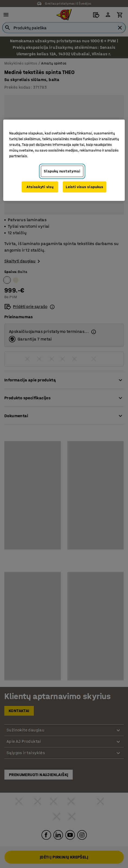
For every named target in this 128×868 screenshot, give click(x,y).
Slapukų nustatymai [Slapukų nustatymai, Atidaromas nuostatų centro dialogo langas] (62, 171)
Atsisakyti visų (40, 187)
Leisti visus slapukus (85, 187)
